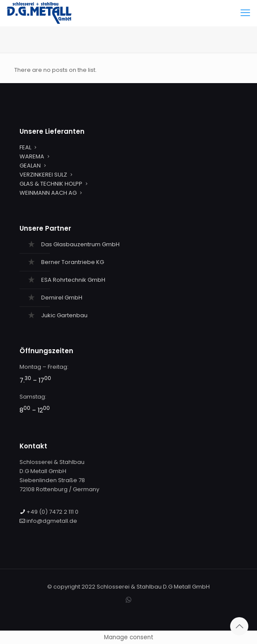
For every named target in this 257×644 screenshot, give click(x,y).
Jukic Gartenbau (64, 315)
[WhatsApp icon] (128, 600)
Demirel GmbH (62, 298)
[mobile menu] (245, 13)
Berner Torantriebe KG (73, 262)
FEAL (25, 147)
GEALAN (30, 166)
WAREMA (32, 156)
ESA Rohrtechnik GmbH (73, 280)
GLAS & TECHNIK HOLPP (51, 184)
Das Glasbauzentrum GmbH (80, 244)
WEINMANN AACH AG (48, 193)
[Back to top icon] (239, 626)
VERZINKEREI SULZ (43, 175)
